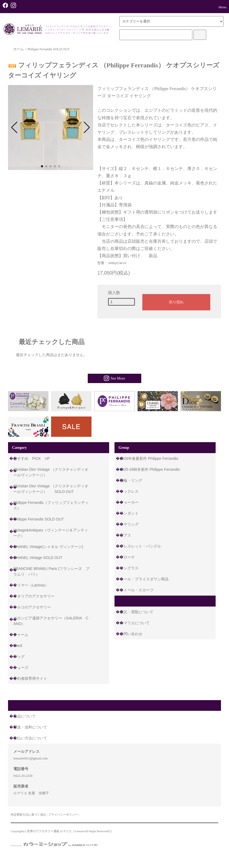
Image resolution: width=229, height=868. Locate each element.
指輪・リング (131, 480)
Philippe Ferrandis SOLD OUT (48, 49)
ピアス (125, 535)
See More (114, 378)
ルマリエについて (135, 623)
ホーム (19, 49)
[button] (14, 128)
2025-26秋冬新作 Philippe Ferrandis (150, 469)
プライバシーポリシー (63, 815)
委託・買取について (137, 612)
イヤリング (129, 524)
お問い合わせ (131, 634)
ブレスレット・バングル (140, 546)
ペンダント (129, 513)
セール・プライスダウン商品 (144, 579)
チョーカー (129, 502)
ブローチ (127, 557)
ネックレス (129, 491)
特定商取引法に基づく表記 (28, 815)
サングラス (129, 568)
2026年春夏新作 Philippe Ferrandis (149, 458)
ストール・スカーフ (137, 590)
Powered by (54, 846)
